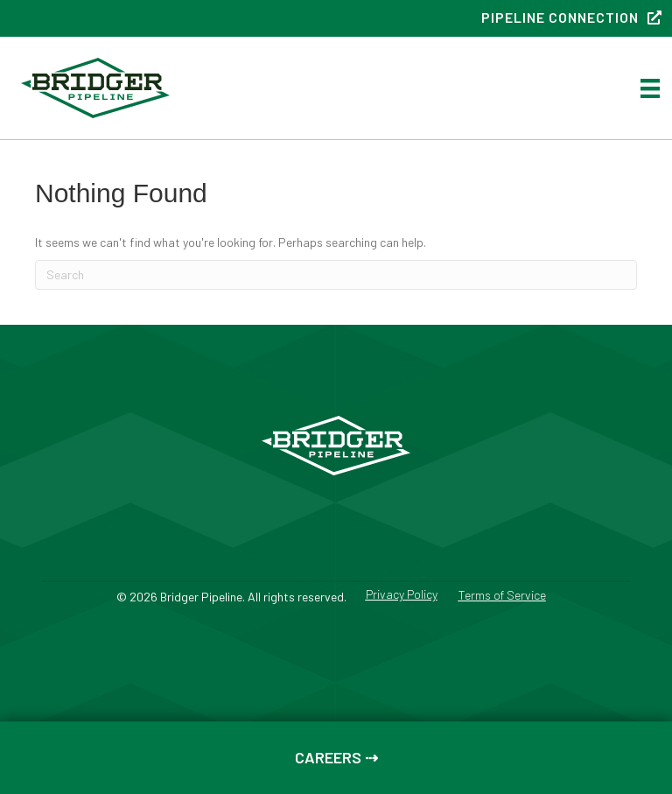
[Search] (336, 275)
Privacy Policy (402, 595)
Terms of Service (502, 596)
